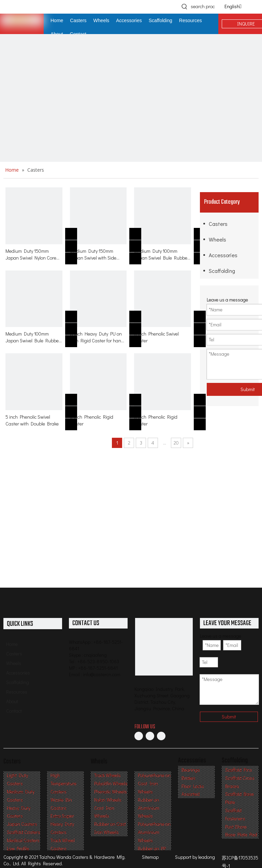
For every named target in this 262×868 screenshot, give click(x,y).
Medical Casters (23, 840)
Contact (14, 711)
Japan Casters (22, 824)
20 (176, 443)
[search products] (203, 6)
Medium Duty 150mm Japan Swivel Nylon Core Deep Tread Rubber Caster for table (33, 254)
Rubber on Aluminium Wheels (149, 808)
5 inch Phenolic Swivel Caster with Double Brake (32, 420)
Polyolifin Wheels (111, 783)
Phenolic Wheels (111, 792)
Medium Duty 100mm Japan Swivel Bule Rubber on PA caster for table (162, 254)
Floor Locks (193, 786)
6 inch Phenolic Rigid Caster (92, 420)
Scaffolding (222, 271)
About (12, 701)
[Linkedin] (150, 736)
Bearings (191, 770)
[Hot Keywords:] (185, 6)
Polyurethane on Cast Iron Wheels (154, 783)
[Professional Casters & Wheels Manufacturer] (164, 647)
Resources (17, 692)
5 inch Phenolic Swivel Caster (156, 337)
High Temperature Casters (63, 783)
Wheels (217, 239)
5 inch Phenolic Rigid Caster (156, 420)
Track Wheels (107, 775)
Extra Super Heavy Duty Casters (62, 824)
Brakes (188, 778)
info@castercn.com (102, 674)
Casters (218, 224)
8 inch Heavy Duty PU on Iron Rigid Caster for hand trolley (97, 337)
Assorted (191, 794)
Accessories (223, 255)
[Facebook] (139, 736)
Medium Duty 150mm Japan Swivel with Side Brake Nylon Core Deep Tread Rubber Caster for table (95, 254)
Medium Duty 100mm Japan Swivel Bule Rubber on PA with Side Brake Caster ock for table (33, 337)
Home (12, 644)
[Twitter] (161, 736)
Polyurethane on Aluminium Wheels (154, 832)
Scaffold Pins (239, 770)
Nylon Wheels (108, 800)
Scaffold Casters (24, 832)
